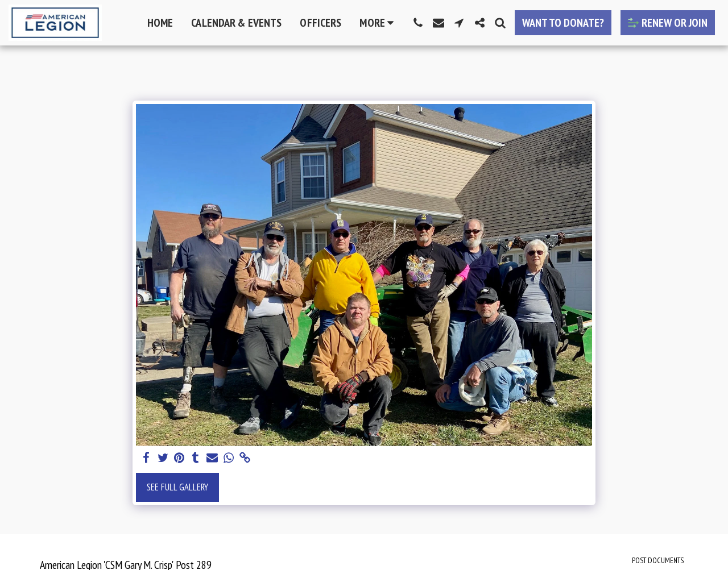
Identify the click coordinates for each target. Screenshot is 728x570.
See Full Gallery (177, 487)
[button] (418, 23)
